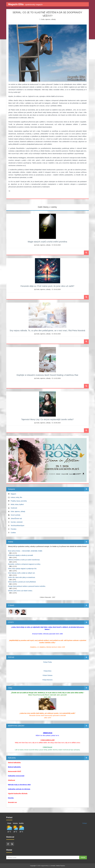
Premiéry (13, 529)
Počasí (85, 823)
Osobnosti (14, 508)
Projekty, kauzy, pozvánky (19, 501)
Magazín (13, 494)
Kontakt (53, 866)
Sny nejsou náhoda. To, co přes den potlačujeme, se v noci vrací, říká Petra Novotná (47, 330)
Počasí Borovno (47, 680)
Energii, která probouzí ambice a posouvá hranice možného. (27, 586)
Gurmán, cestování (17, 522)
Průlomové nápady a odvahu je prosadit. (21, 555)
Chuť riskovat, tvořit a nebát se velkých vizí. (22, 573)
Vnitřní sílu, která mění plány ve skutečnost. (22, 577)
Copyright (33, 866)
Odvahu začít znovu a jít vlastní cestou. (20, 591)
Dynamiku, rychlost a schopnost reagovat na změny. (24, 564)
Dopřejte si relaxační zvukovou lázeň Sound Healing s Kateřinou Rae (47, 375)
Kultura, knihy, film (16, 497)
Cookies (13, 533)
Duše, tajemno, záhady (48, 19)
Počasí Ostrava (48, 675)
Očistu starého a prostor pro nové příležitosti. (22, 582)
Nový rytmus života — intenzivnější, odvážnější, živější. (25, 551)
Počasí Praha (47, 662)
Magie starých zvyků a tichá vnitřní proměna (47, 242)
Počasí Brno (47, 671)
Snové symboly (15, 515)
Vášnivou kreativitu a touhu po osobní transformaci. (24, 560)
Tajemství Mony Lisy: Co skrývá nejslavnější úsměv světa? (47, 419)
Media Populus (61, 866)
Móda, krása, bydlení (17, 504)
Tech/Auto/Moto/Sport (17, 526)
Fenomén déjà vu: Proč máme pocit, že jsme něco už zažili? (47, 286)
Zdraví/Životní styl (16, 519)
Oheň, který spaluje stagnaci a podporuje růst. (22, 569)
